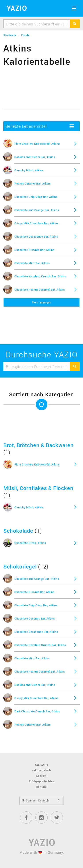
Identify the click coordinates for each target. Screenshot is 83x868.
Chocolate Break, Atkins (30, 543)
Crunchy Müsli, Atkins (29, 170)
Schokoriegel (20, 567)
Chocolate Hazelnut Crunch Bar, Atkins (40, 276)
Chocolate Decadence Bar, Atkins (36, 237)
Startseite (42, 765)
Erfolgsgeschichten (42, 781)
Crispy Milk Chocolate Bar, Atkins (36, 223)
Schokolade (18, 531)
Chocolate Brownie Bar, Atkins (34, 250)
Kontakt (41, 787)
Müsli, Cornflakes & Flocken (38, 488)
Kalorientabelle (42, 770)
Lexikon (41, 776)
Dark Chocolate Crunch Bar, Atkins (37, 711)
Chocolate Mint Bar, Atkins (32, 263)
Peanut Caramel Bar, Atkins (33, 183)
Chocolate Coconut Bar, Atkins (35, 618)
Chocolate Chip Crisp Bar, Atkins (36, 197)
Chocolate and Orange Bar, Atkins (37, 210)
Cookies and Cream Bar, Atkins (35, 157)
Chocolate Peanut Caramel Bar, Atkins (40, 290)
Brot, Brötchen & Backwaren (39, 445)
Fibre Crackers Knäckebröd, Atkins (37, 144)
